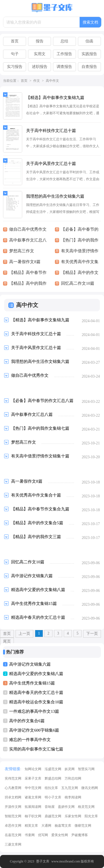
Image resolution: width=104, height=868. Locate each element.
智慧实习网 (86, 769)
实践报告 (89, 54)
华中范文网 (33, 788)
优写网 (43, 835)
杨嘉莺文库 (63, 826)
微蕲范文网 (83, 826)
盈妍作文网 (66, 807)
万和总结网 (73, 778)
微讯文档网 (90, 788)
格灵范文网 (86, 807)
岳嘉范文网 (13, 835)
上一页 (24, 634)
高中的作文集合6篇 (27, 721)
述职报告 (40, 67)
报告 (40, 41)
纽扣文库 (51, 788)
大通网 (46, 826)
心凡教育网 (13, 788)
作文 (37, 81)
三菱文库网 (13, 844)
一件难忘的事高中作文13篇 (34, 711)
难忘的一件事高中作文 (30, 740)
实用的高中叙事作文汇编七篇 (36, 749)
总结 (64, 41)
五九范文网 (70, 788)
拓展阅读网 (33, 807)
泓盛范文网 (53, 769)
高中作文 (52, 81)
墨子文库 (43, 861)
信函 (89, 41)
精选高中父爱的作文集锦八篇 (36, 674)
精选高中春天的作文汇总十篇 (36, 693)
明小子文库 (53, 797)
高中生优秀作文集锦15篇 (32, 683)
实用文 (40, 54)
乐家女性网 (73, 816)
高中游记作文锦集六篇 (30, 664)
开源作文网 (13, 807)
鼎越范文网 (53, 816)
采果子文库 (33, 778)
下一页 (92, 634)
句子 (15, 54)
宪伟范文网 (13, 778)
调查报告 (64, 67)
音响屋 (50, 807)
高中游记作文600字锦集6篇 (34, 730)
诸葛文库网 (33, 797)
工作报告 (64, 54)
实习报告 (15, 67)
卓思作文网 (13, 826)
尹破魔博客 (80, 835)
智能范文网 (13, 816)
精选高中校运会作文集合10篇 (36, 702)
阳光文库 (91, 816)
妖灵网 (70, 769)
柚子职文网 (33, 816)
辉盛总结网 (53, 778)
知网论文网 (33, 769)
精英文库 (31, 826)
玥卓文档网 (13, 797)
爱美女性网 (60, 835)
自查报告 (89, 67)
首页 (15, 41)
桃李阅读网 (73, 797)
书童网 (30, 835)
